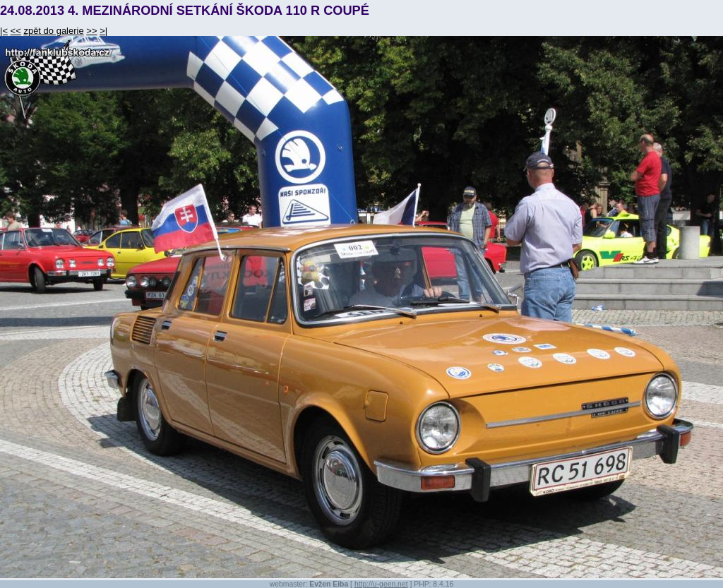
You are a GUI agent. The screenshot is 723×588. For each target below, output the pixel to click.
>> (91, 31)
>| (103, 31)
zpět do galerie (53, 31)
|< (4, 31)
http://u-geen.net (381, 584)
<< (16, 31)
